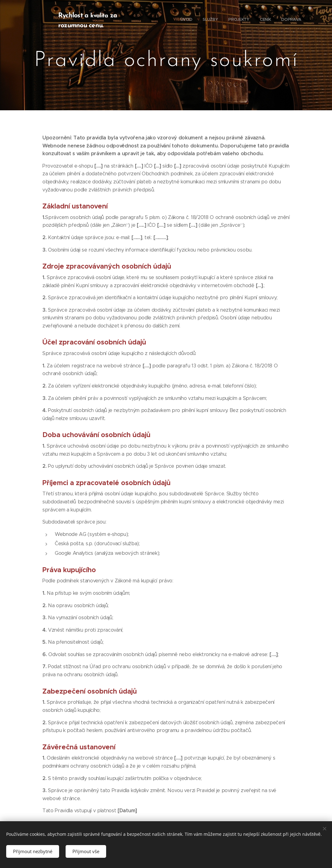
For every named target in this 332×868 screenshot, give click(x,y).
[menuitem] (263, 20)
